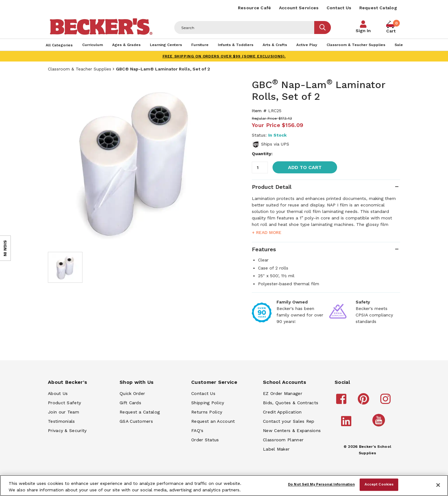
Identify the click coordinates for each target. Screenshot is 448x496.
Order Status (205, 440)
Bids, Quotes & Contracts (291, 403)
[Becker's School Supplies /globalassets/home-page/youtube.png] (380, 426)
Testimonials (61, 421)
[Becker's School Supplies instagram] (386, 402)
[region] (224, 485)
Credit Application (282, 412)
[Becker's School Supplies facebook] (342, 402)
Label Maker (276, 449)
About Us (58, 393)
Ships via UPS (275, 144)
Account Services (299, 8)
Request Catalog (378, 8)
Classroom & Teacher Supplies (80, 69)
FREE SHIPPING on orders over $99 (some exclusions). (224, 56)
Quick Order (132, 393)
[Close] (438, 485)
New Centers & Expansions (292, 430)
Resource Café (255, 8)
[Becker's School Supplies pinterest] (364, 402)
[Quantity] (260, 167)
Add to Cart (305, 167)
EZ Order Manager (283, 393)
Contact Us (339, 8)
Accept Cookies (379, 485)
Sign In (363, 31)
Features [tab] (264, 249)
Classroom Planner (283, 440)
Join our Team (63, 412)
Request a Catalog (140, 412)
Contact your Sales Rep (289, 421)
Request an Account (213, 421)
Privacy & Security (67, 430)
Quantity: (262, 154)
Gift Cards (130, 403)
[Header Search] (244, 28)
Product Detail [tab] (272, 187)
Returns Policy (207, 412)
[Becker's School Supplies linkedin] (347, 424)
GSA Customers (136, 421)
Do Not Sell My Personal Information (321, 485)
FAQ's (197, 430)
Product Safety (64, 403)
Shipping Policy (208, 403)
